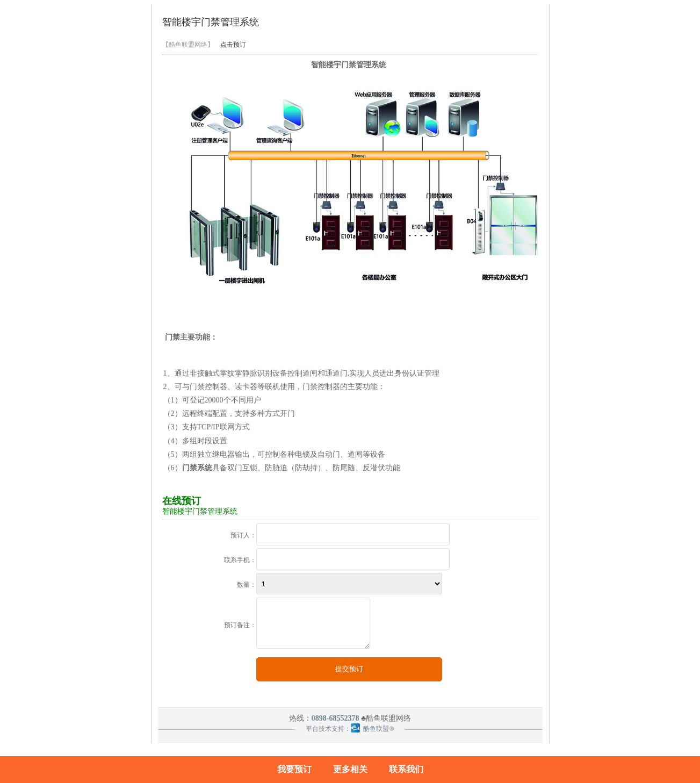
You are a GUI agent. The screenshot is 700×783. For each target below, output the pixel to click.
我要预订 (294, 769)
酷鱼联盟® (372, 729)
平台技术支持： (328, 729)
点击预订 (233, 45)
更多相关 (350, 769)
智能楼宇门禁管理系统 (200, 511)
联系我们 (406, 769)
